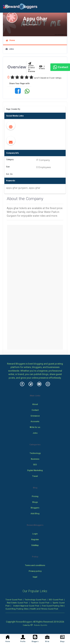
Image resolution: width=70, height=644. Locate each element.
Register (35, 540)
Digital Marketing (35, 470)
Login (35, 534)
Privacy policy (35, 571)
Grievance (35, 416)
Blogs (35, 502)
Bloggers (35, 508)
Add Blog (35, 514)
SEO (35, 465)
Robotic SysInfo (39, 625)
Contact (60, 67)
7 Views (42, 67)
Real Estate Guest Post (17, 603)
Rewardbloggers (24, 622)
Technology (35, 453)
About (35, 404)
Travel (35, 476)
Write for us (35, 427)
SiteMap (35, 545)
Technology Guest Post (35, 600)
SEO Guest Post (56, 600)
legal (35, 577)
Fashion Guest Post (40, 603)
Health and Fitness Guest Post (44, 609)
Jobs (10, 49)
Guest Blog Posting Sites (17, 609)
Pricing (35, 496)
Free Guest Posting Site (53, 606)
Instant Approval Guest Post (26, 606)
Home (10, 40)
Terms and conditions (35, 565)
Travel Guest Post (14, 600)
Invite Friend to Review (32, 67)
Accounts (35, 421)
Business (35, 459)
